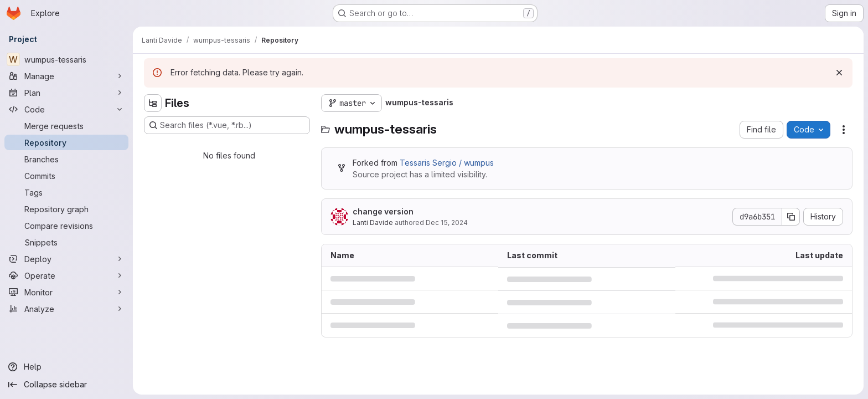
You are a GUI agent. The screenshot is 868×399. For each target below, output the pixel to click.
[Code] (66, 109)
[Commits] (66, 176)
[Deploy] (66, 259)
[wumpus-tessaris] (66, 59)
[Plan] (66, 93)
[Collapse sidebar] (66, 385)
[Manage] (66, 76)
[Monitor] (66, 292)
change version (383, 211)
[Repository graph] (66, 209)
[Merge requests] (66, 126)
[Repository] (66, 142)
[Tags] (66, 192)
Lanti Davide (373, 222)
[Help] (66, 367)
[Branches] (66, 159)
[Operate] (66, 275)
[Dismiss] (839, 73)
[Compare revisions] (66, 226)
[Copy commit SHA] (791, 217)
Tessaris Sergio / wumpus (447, 163)
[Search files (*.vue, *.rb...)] (227, 125)
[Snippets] (66, 242)
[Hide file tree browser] (153, 103)
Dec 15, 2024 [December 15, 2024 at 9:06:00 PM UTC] (447, 222)
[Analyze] (66, 309)
